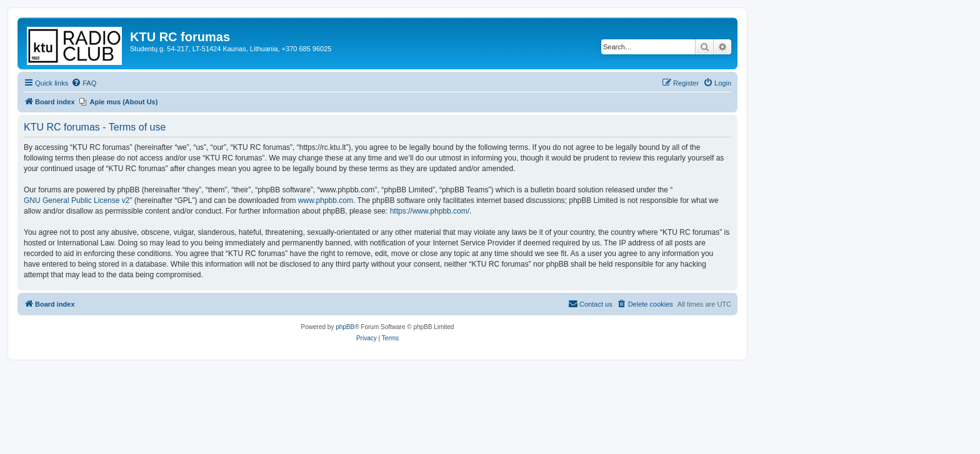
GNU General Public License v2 (77, 200)
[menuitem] (84, 83)
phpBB (345, 327)
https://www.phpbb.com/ (430, 211)
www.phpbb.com (326, 200)
